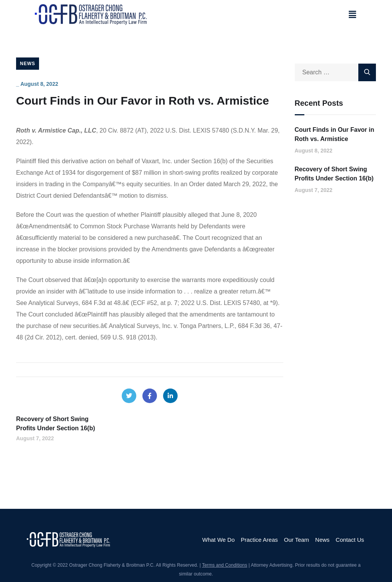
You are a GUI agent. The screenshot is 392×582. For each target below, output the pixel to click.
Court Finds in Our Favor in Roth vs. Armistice (335, 134)
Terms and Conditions (225, 565)
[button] (352, 15)
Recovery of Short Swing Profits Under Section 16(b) (334, 174)
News (28, 64)
